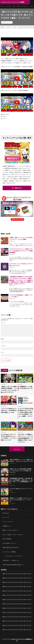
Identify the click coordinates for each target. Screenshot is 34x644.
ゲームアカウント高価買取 (9, 552)
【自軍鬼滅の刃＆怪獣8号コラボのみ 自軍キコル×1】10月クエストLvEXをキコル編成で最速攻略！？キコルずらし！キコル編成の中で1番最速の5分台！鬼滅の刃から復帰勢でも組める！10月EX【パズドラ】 (21, 280)
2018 (4, 608)
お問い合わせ (6, 513)
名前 (3, 339)
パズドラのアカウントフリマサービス (14, 556)
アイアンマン (25, 6)
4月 (12, 574)
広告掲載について (7, 526)
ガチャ (32, 6)
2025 (4, 578)
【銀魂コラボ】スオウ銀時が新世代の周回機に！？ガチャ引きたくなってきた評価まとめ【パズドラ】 (9, 389)
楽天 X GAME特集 (7, 539)
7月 (19, 578)
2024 (4, 582)
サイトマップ (6, 517)
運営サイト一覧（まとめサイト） (11, 530)
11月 (28, 578)
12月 (30, 578)
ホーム (2, 6)
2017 (4, 612)
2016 (4, 617)
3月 (10, 574)
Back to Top (17, 449)
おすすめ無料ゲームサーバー (10, 543)
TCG (18, 6)
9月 (23, 578)
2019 (4, 604)
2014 (4, 625)
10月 (25, 578)
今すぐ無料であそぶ (17, 188)
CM (14, 6)
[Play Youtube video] (17, 47)
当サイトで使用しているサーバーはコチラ (13, 535)
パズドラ (8, 6)
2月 (9, 574)
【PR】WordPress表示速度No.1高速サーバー (14, 565)
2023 (4, 587)
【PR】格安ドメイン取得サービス (11, 560)
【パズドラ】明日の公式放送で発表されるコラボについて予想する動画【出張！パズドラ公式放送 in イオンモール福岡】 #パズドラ (25, 413)
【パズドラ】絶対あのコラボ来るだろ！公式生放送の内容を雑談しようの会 (9, 410)
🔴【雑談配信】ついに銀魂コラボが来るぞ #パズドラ (25, 388)
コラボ (9, 22)
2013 (4, 630)
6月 (17, 578)
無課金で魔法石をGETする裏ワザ (11, 547)
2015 (4, 621)
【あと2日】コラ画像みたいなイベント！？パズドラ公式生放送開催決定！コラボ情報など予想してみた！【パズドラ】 (25, 438)
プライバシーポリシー (8, 522)
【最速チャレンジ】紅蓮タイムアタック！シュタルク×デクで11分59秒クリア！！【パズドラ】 (21, 500)
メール (3, 346)
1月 (7, 574)
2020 (4, 600)
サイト (2, 352)
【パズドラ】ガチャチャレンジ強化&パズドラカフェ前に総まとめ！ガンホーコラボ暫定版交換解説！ (21, 251)
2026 (4, 574)
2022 (4, 591)
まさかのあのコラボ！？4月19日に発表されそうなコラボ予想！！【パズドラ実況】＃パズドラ (9, 437)
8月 (21, 578)
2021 (4, 595)
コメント (3, 323)
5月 (15, 578)
